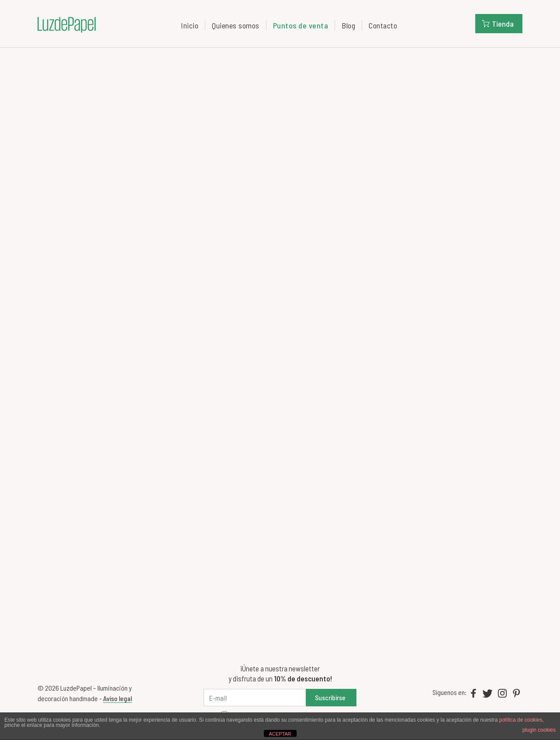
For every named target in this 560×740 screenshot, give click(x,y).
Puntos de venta (301, 25)
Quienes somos (236, 25)
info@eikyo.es (62, 326)
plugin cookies (539, 730)
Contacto (383, 25)
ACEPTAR (280, 734)
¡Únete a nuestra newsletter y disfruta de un (280, 673)
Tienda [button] (498, 24)
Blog (348, 25)
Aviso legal (118, 698)
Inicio (190, 25)
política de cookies (521, 720)
